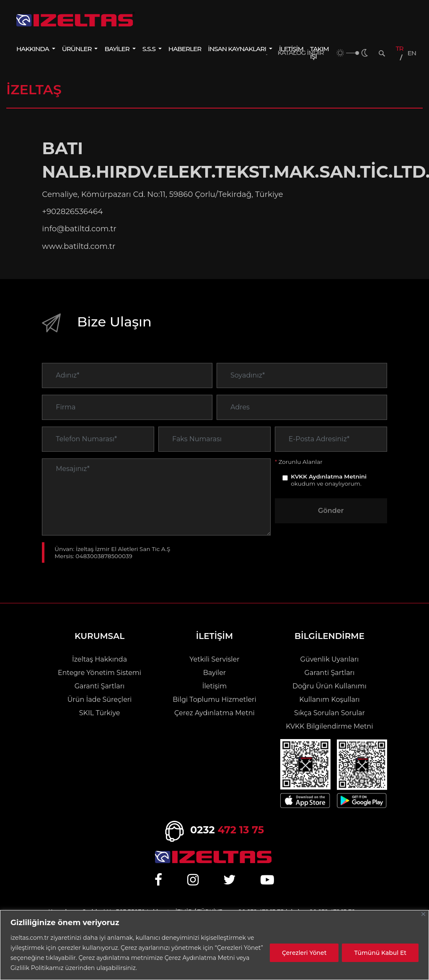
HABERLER (185, 49)
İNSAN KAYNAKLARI (238, 49)
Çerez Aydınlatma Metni (214, 713)
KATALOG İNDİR (301, 53)
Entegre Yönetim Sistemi (99, 673)
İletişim (215, 686)
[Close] (423, 914)
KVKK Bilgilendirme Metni (329, 726)
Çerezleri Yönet (304, 953)
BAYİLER (117, 49)
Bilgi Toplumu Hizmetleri (214, 699)
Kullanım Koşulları (329, 699)
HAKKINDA (33, 49)
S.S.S (150, 49)
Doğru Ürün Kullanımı (330, 686)
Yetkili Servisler (214, 659)
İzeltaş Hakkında (99, 659)
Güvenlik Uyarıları (330, 659)
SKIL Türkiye (100, 713)
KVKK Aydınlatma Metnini (329, 491)
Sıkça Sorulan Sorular (330, 713)
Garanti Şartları (100, 686)
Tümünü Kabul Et (380, 953)
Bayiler (215, 673)
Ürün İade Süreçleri (100, 699)
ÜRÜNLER (78, 49)
